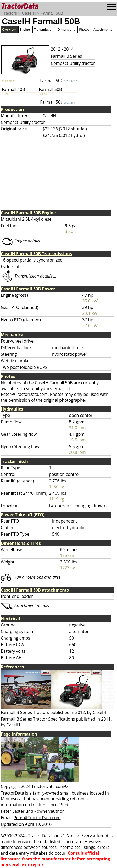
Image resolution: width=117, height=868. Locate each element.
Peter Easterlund (17, 811)
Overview (9, 30)
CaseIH (29, 13)
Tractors (9, 13)
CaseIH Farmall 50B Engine (28, 213)
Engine (25, 30)
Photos (84, 30)
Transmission (44, 30)
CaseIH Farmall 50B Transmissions (36, 254)
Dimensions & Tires (21, 543)
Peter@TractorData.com (24, 394)
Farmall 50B (52, 13)
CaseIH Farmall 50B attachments (35, 590)
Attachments (103, 30)
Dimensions (66, 30)
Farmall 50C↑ (60, 81)
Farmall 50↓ (58, 102)
